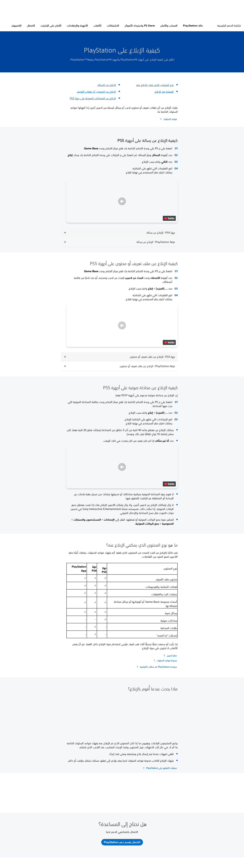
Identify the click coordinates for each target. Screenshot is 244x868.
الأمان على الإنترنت (51, 26)
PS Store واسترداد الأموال (140, 26)
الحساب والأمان (169, 26)
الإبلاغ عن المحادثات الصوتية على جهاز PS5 (93, 98)
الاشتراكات (113, 26)
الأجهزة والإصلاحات (77, 26)
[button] (122, 201)
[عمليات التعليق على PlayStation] (159, 768)
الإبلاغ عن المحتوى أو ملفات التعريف (96, 92)
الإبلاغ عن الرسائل (107, 85)
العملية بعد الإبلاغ (164, 92)
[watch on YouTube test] (169, 218)
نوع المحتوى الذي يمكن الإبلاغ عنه (155, 85)
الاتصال (31, 26)
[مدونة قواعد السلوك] (165, 660)
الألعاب (97, 26)
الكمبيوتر (17, 26)
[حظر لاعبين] (170, 655)
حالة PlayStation (193, 26)
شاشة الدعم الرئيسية (229, 26)
